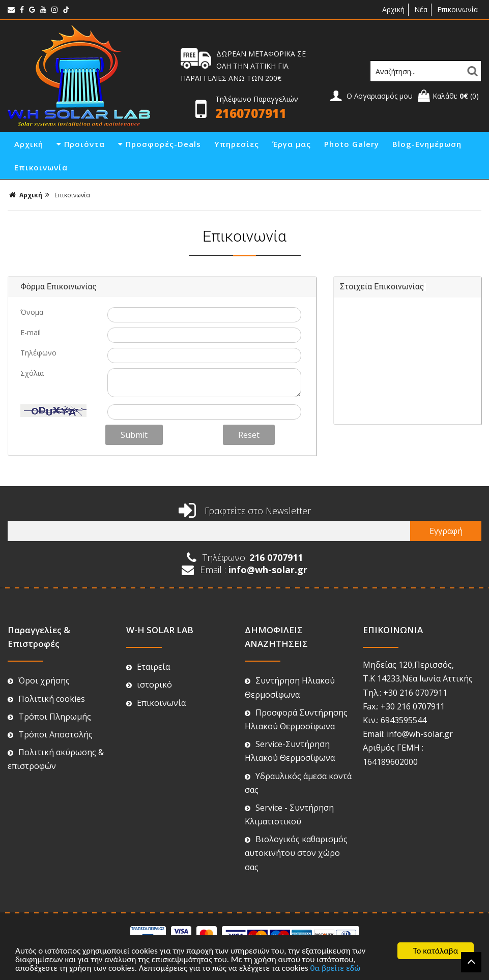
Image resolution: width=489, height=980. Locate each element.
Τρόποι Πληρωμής (49, 717)
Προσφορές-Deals (160, 144)
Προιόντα (81, 144)
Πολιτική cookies (46, 699)
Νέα (421, 9)
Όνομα (32, 312)
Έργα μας (292, 144)
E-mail (31, 332)
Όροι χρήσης (39, 680)
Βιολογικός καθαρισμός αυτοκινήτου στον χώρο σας (296, 853)
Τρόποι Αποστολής (50, 734)
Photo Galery (352, 144)
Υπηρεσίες (237, 144)
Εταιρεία (148, 667)
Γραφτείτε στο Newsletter (245, 511)
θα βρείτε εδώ (335, 969)
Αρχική (392, 9)
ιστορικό (149, 685)
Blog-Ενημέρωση (427, 144)
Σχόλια (32, 373)
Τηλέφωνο (38, 353)
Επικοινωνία (457, 9)
